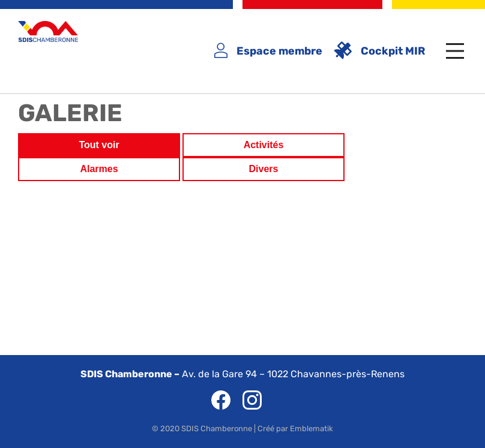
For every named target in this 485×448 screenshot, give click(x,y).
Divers (264, 169)
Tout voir (99, 145)
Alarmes (99, 169)
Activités (264, 145)
